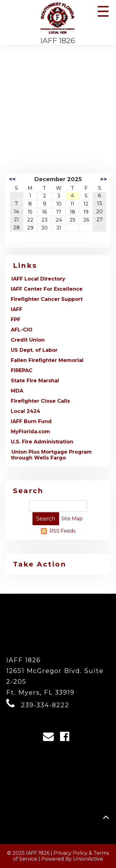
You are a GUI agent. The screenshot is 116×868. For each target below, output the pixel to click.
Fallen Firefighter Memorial (47, 360)
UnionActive (88, 859)
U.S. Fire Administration (42, 442)
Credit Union (28, 340)
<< (12, 179)
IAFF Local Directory (38, 279)
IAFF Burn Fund (31, 421)
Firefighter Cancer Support (47, 299)
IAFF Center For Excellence (47, 289)
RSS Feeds (62, 531)
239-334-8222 (45, 705)
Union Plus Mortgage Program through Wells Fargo (51, 455)
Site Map (72, 519)
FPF (16, 320)
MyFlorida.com (30, 432)
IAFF (17, 309)
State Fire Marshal (35, 381)
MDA (17, 391)
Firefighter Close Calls (40, 401)
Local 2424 (26, 411)
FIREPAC (22, 370)
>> (104, 179)
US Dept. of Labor (34, 350)
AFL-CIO (22, 330)
